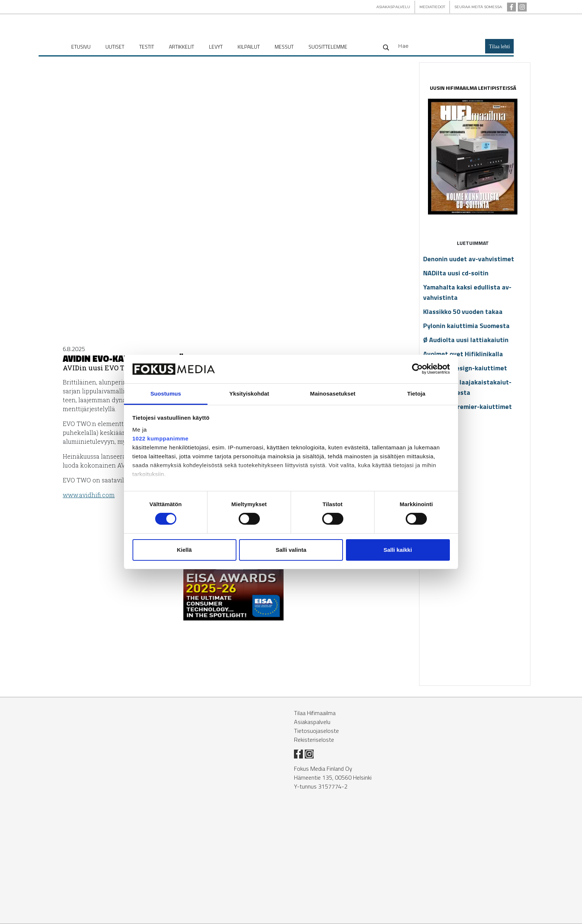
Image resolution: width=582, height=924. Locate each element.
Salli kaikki (398, 550)
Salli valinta (291, 550)
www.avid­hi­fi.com (89, 495)
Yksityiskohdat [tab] (249, 394)
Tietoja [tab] (416, 394)
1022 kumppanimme (161, 438)
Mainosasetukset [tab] (333, 394)
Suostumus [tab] (166, 394)
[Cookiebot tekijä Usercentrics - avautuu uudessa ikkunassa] (417, 369)
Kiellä (184, 550)
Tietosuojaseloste (316, 731)
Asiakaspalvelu (312, 722)
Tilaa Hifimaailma (315, 713)
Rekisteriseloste (314, 740)
